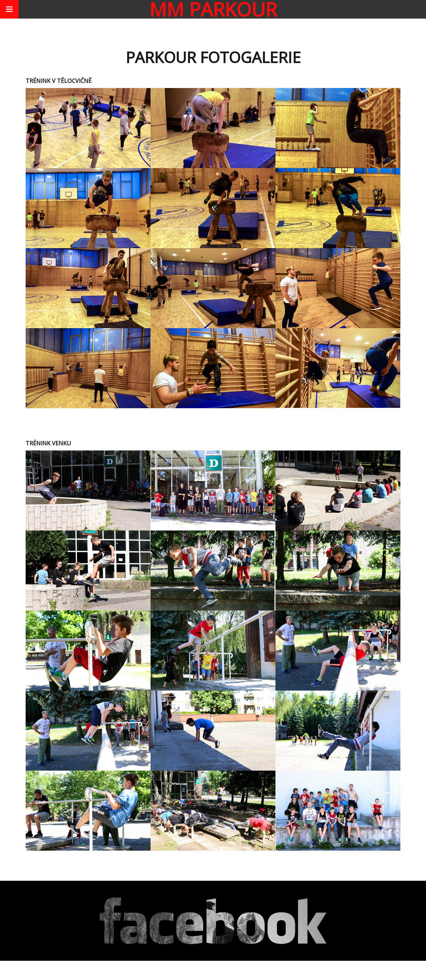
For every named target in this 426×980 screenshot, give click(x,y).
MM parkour (213, 9)
